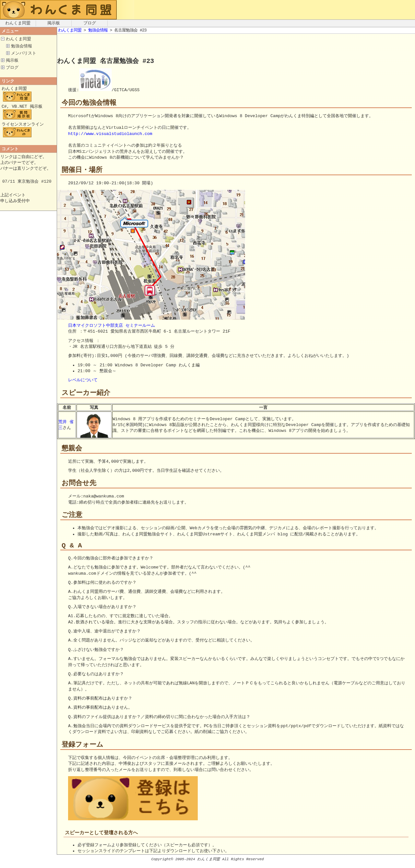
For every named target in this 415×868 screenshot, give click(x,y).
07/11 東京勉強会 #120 (27, 187)
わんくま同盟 (18, 23)
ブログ (90, 23)
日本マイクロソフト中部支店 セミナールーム (112, 326)
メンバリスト (24, 54)
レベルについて (83, 381)
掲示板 (54, 23)
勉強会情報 (22, 47)
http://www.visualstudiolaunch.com (110, 134)
